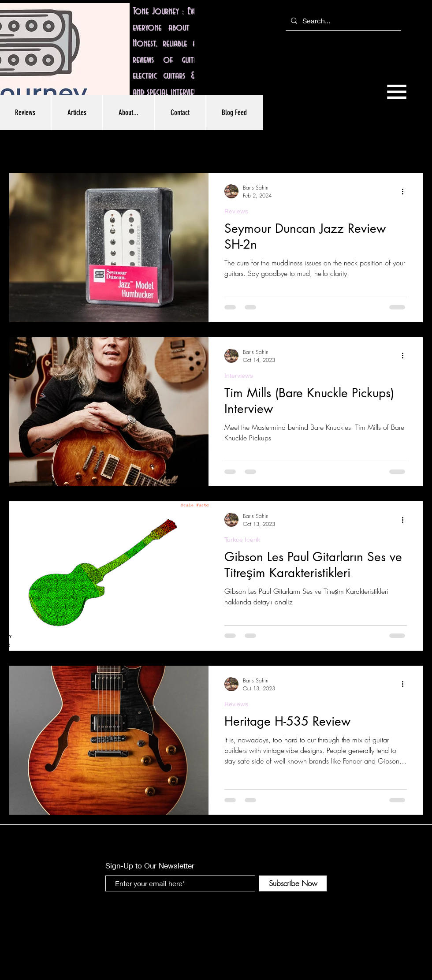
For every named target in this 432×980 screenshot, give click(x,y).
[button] (397, 92)
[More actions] (406, 191)
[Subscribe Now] (293, 883)
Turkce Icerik (242, 539)
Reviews (236, 211)
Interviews (239, 375)
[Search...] (343, 21)
